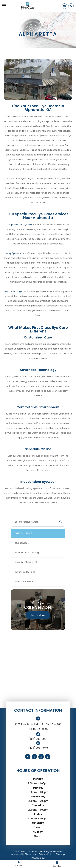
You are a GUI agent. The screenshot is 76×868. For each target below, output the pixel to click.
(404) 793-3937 (38, 739)
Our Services (22, 543)
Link (19, 864)
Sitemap (60, 854)
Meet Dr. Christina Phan (28, 562)
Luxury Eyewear (13, 253)
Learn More (38, 615)
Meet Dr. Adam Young (27, 553)
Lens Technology (13, 291)
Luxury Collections (25, 572)
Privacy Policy (46, 854)
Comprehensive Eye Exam (20, 225)
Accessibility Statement (24, 854)
